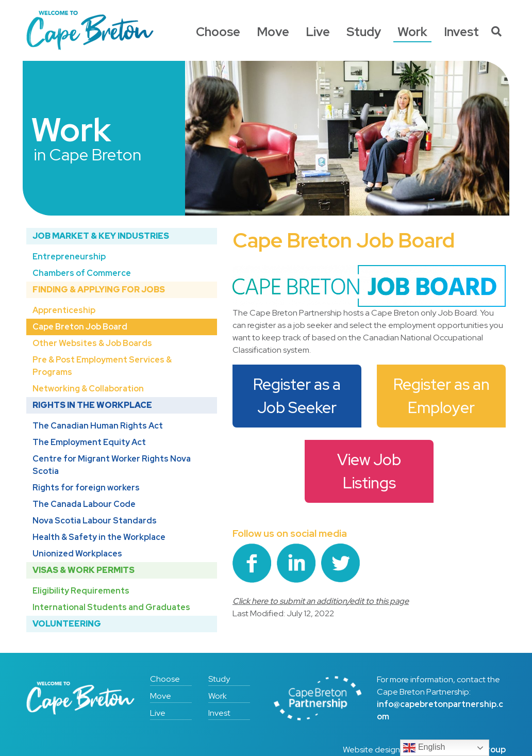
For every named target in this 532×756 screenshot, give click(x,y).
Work (412, 32)
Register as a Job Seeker (298, 396)
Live (318, 32)
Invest (461, 32)
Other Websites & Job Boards (92, 343)
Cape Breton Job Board (80, 327)
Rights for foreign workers (86, 488)
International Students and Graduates (111, 607)
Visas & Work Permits (84, 570)
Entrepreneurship (69, 257)
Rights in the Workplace (92, 405)
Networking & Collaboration (88, 389)
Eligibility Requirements (81, 591)
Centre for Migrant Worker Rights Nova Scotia (112, 465)
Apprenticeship (64, 310)
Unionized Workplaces (77, 554)
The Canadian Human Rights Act (98, 426)
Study (364, 32)
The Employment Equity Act (89, 442)
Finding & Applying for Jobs (99, 290)
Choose (218, 32)
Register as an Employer (443, 396)
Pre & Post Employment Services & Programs (102, 366)
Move (273, 32)
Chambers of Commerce (82, 273)
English (424, 748)
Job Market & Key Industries (101, 236)
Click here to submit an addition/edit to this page (321, 601)
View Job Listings (371, 471)
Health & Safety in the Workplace (99, 537)
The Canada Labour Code (84, 504)
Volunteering (67, 624)
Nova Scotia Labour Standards (95, 521)
